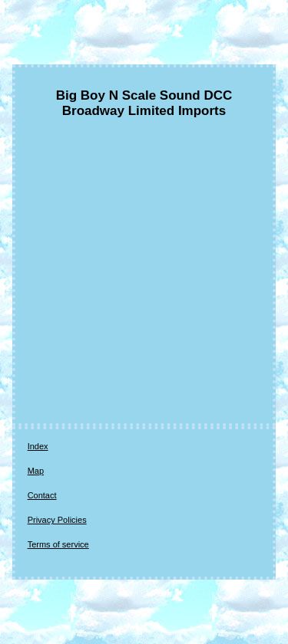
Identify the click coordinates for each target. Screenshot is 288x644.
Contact (42, 495)
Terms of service (58, 544)
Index (38, 446)
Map (36, 471)
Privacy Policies (57, 520)
